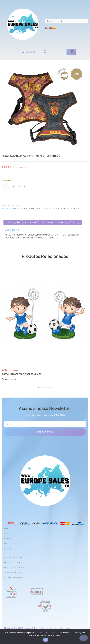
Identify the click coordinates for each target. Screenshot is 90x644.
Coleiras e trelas (66, 209)
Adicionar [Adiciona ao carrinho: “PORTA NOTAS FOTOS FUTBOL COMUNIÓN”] (9, 379)
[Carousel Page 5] (49, 388)
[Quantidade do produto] (6, 186)
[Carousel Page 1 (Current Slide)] (39, 388)
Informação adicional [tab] (40, 223)
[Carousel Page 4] (46, 388)
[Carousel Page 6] (51, 388)
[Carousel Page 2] (41, 388)
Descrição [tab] (13, 223)
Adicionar (20, 186)
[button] (29, 52)
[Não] (84, 638)
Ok (46, 640)
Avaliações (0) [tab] (69, 223)
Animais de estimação (35, 209)
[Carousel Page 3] (44, 388)
